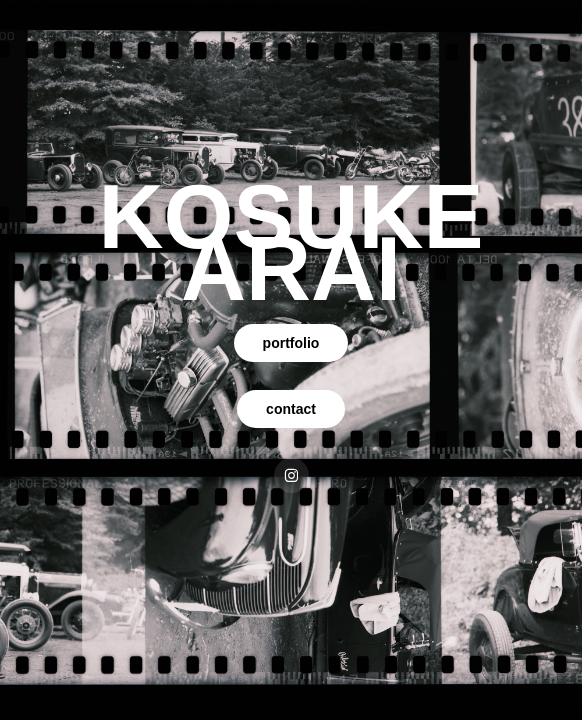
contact (291, 409)
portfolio (291, 343)
